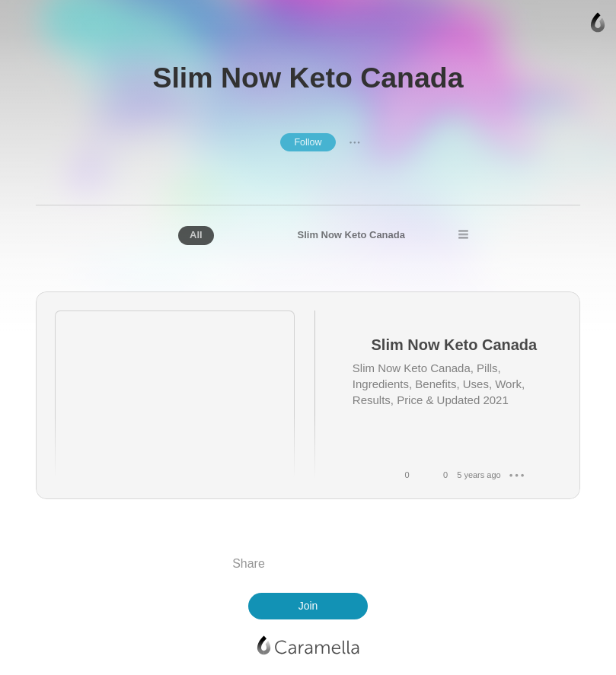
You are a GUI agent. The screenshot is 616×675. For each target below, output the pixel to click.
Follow (308, 142)
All (196, 235)
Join (308, 606)
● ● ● (355, 142)
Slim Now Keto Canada (351, 235)
